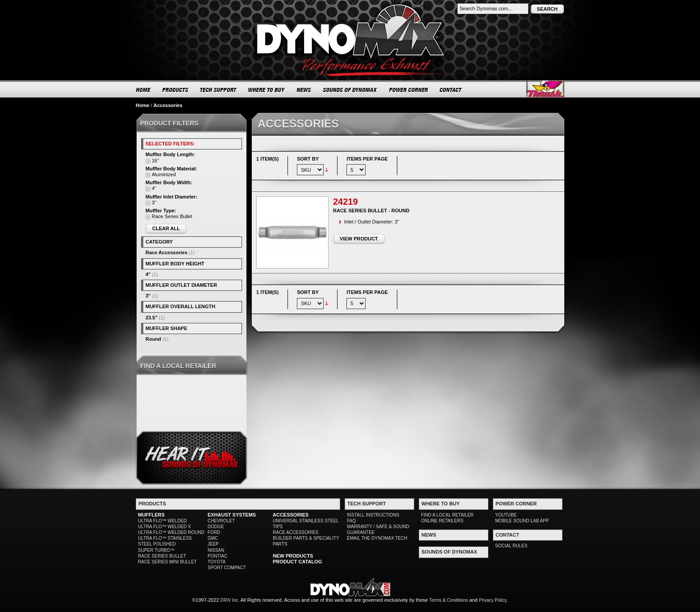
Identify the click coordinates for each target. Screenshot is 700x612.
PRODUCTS (175, 90)
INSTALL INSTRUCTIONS (373, 515)
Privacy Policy (493, 600)
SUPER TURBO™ (156, 550)
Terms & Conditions (449, 600)
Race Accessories (167, 252)
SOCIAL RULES (511, 546)
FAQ (351, 521)
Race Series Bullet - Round (371, 211)
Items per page (367, 159)
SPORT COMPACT (227, 568)
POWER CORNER (409, 90)
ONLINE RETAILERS (442, 521)
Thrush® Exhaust (545, 89)
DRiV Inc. (230, 600)
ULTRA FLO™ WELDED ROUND (171, 532)
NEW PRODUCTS (293, 556)
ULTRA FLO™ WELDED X (165, 527)
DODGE (216, 527)
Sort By (308, 159)
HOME (143, 90)
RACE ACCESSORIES (296, 532)
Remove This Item (148, 161)
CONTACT (451, 90)
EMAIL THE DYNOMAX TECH (377, 538)
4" (148, 274)
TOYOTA (217, 562)
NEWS (304, 90)
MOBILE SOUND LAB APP (522, 521)
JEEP (213, 544)
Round (153, 339)
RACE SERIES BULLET (162, 556)
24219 (346, 202)
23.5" (152, 318)
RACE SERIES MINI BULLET (167, 562)
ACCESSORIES (291, 515)
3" (148, 296)
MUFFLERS (151, 515)
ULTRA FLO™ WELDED (162, 521)
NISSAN (216, 550)
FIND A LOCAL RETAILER (447, 515)
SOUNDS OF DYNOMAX (350, 90)
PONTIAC (217, 556)
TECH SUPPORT (219, 90)
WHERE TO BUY (267, 90)
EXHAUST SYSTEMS (232, 515)
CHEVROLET (221, 521)
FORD (214, 532)
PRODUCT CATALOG (297, 562)
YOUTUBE (506, 515)
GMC (213, 538)
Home (143, 105)
